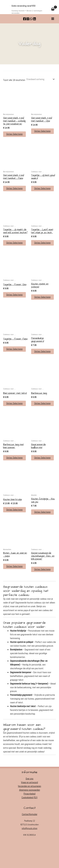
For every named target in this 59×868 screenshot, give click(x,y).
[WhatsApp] (31, 19)
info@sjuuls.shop (29, 828)
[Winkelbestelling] (40, 79)
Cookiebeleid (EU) (29, 797)
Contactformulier (30, 814)
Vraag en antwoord (29, 782)
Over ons (29, 779)
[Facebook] (25, 19)
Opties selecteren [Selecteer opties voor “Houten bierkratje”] (14, 510)
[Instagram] (28, 19)
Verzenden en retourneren (29, 786)
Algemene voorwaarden (30, 790)
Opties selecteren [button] (14, 134)
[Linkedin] (34, 19)
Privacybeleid (29, 794)
